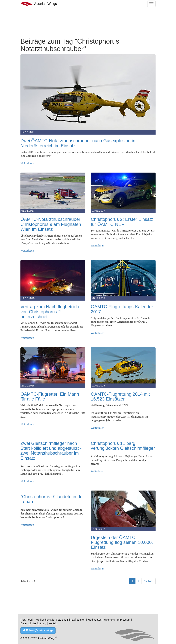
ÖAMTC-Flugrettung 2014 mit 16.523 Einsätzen (120, 396)
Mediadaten (95, 620)
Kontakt (53, 623)
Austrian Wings (39, 4)
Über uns (109, 620)
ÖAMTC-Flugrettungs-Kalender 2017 (122, 309)
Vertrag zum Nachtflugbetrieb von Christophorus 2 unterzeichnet (50, 312)
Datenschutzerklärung (33, 623)
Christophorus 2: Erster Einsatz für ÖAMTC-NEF (122, 222)
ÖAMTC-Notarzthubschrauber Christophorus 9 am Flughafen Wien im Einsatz (51, 224)
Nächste (148, 581)
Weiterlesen (27, 163)
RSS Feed (27, 620)
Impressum (124, 620)
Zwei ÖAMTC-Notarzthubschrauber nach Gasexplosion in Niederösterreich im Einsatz (78, 143)
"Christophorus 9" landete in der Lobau (52, 499)
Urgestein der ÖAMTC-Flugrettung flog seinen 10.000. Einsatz (122, 542)
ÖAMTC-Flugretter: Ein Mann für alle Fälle (50, 396)
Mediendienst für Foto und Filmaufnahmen (61, 620)
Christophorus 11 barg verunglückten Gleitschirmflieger (123, 446)
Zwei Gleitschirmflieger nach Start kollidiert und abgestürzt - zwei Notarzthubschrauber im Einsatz (51, 451)
